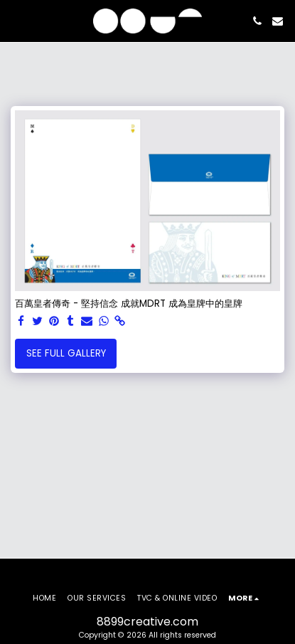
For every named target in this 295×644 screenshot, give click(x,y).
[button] (16, 21)
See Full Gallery (66, 353)
